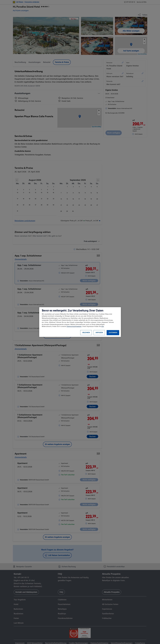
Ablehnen (86, 333)
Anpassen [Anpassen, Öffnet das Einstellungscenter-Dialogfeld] (99, 333)
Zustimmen (113, 333)
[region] (80, 322)
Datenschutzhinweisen (74, 326)
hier (103, 326)
